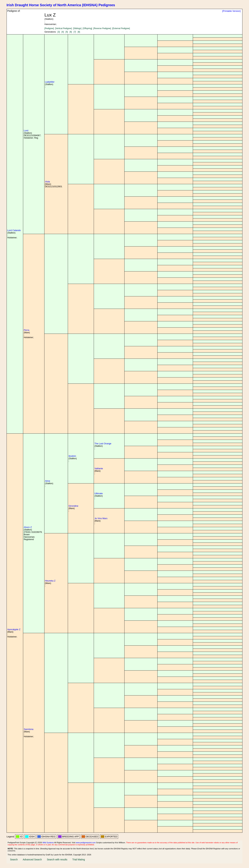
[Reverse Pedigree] (102, 28)
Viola (47, 182)
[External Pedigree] (121, 28)
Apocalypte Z (14, 629)
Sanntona (29, 729)
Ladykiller (50, 82)
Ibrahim (72, 456)
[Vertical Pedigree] (63, 28)
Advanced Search (32, 860)
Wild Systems (48, 843)
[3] (59, 32)
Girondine (73, 506)
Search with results (57, 860)
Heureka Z (50, 581)
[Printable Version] (231, 11)
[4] (63, 32)
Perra (26, 330)
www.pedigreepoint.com (86, 843)
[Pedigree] (49, 28)
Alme (48, 481)
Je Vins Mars (101, 518)
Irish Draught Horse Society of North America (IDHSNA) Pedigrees (61, 5)
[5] (67, 32)
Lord (26, 131)
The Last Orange (103, 444)
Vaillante (99, 468)
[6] (71, 32)
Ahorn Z (28, 527)
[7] (75, 32)
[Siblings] (77, 28)
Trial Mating (79, 860)
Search (14, 860)
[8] (79, 32)
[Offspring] (87, 28)
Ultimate (99, 493)
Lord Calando (14, 230)
